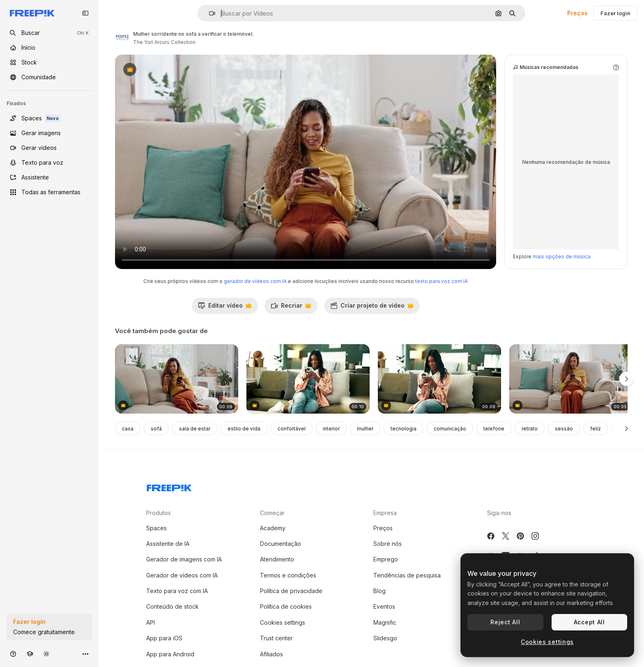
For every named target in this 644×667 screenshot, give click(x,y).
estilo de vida (244, 429)
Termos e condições (288, 575)
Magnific (385, 622)
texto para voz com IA (442, 281)
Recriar (291, 308)
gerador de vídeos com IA (255, 281)
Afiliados (271, 654)
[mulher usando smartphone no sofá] (308, 379)
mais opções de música (562, 256)
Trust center (276, 638)
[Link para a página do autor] (122, 37)
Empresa (385, 513)
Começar (272, 513)
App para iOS (164, 638)
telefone (494, 429)
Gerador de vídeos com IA (182, 575)
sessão (564, 429)
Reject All (505, 622)
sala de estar (195, 429)
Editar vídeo (225, 308)
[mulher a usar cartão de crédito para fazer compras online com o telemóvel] (177, 379)
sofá (156, 429)
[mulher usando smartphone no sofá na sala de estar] (439, 379)
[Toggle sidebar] (85, 13)
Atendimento (277, 559)
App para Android (170, 654)
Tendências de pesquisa (407, 575)
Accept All (589, 622)
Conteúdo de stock (172, 606)
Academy (273, 528)
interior (331, 429)
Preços (577, 13)
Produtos (159, 513)
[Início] (49, 48)
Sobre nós (388, 544)
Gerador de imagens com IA (184, 559)
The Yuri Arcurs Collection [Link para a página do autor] (164, 42)
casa (128, 429)
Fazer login (615, 13)
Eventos (384, 606)
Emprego (386, 559)
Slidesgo (385, 638)
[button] (209, 13)
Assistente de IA (168, 544)
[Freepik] (32, 13)
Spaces (156, 528)
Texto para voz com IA (177, 591)
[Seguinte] (627, 428)
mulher (365, 429)
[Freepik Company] (169, 486)
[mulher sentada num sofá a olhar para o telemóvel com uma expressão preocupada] (571, 379)
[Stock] (49, 62)
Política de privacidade (291, 591)
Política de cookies (286, 606)
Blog (379, 591)
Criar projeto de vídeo (372, 308)
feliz (596, 429)
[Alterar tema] (46, 654)
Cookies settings (283, 622)
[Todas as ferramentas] (49, 192)
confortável (292, 429)
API (151, 622)
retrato (530, 429)
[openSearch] (49, 33)
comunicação (450, 429)
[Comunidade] (49, 77)
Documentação (281, 544)
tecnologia (404, 429)
